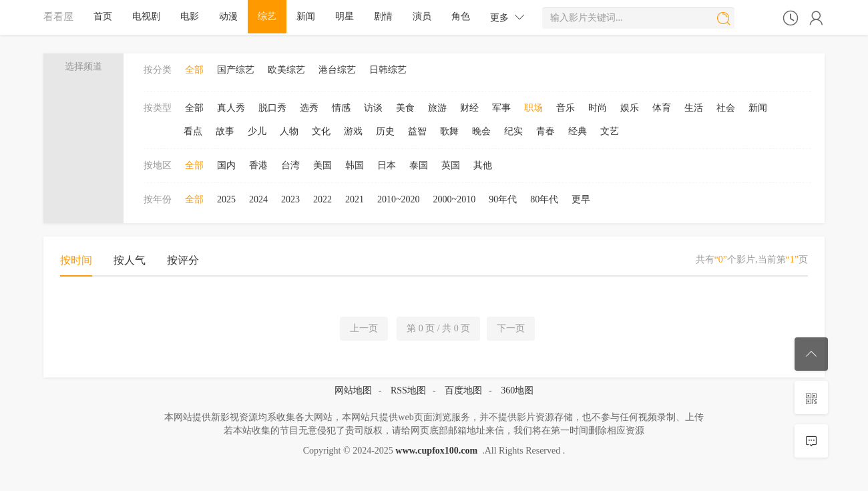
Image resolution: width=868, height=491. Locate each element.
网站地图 (353, 390)
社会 (726, 108)
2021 (355, 199)
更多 (507, 17)
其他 (483, 165)
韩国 (355, 165)
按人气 (130, 260)
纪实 (513, 131)
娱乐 (630, 108)
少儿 (257, 131)
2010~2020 (399, 199)
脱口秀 (272, 108)
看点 (193, 131)
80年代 (544, 199)
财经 (469, 108)
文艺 (610, 131)
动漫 (228, 16)
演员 (422, 16)
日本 (387, 165)
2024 (258, 199)
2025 (226, 199)
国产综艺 (236, 70)
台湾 (290, 165)
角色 (461, 16)
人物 (289, 131)
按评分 (183, 260)
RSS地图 (408, 390)
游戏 (353, 131)
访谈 (373, 108)
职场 (533, 108)
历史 (385, 131)
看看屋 (58, 16)
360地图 (517, 390)
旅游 (437, 108)
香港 (258, 165)
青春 (546, 131)
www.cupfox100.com (436, 451)
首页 (103, 16)
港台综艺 (337, 70)
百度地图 (463, 390)
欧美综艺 (286, 70)
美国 (322, 165)
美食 (405, 108)
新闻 (306, 16)
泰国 (419, 165)
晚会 (481, 131)
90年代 (503, 199)
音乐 (566, 108)
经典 (578, 131)
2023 (290, 199)
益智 (417, 131)
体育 (662, 108)
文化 (321, 131)
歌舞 (449, 131)
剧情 (383, 16)
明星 (345, 16)
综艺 (267, 16)
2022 (322, 199)
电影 (190, 16)
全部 (194, 70)
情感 (341, 108)
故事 (225, 131)
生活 (694, 108)
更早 (581, 199)
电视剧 (146, 16)
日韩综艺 (388, 70)
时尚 (598, 108)
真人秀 (231, 108)
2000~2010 (455, 199)
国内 (226, 165)
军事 (501, 108)
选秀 (309, 108)
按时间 (76, 260)
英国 (451, 165)
